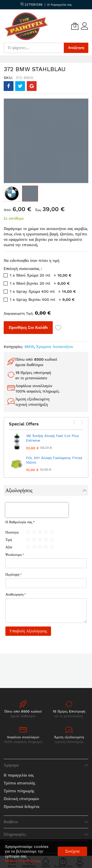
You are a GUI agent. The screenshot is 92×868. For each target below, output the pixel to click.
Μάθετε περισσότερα (22, 861)
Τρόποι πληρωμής (19, 791)
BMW (29, 347)
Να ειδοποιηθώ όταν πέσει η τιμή (32, 261)
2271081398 (31, 5)
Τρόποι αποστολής (20, 783)
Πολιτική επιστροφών (21, 799)
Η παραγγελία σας (60, 5)
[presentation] (75, 422)
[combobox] (34, 48)
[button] (12, 194)
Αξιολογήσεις (19, 490)
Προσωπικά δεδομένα (21, 807)
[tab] (46, 490)
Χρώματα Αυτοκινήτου (55, 347)
